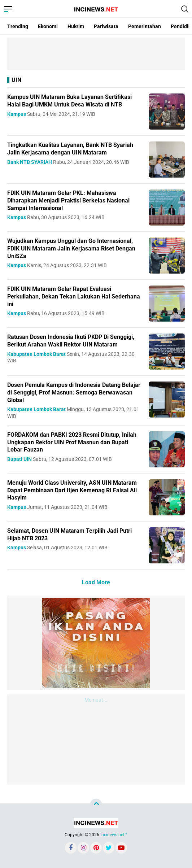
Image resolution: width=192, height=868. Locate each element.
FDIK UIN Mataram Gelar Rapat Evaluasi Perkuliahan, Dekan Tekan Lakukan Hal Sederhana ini (74, 296)
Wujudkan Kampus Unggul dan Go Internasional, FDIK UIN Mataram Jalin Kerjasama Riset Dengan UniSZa (71, 248)
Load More (96, 582)
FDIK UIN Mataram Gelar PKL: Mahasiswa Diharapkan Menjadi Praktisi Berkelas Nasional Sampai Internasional (68, 200)
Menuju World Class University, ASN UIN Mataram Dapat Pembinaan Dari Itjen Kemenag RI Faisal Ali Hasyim (72, 490)
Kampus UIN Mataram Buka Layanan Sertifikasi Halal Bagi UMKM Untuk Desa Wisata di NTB (69, 101)
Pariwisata (106, 26)
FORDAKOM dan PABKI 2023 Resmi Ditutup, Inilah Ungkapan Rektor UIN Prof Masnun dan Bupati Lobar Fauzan (72, 442)
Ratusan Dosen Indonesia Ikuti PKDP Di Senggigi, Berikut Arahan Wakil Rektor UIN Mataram (71, 341)
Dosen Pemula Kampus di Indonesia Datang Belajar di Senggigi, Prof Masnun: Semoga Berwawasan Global (74, 392)
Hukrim (76, 26)
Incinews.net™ (114, 835)
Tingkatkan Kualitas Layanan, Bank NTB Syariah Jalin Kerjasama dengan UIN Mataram (70, 149)
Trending (18, 26)
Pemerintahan (145, 26)
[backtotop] (96, 805)
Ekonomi (48, 26)
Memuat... (96, 700)
